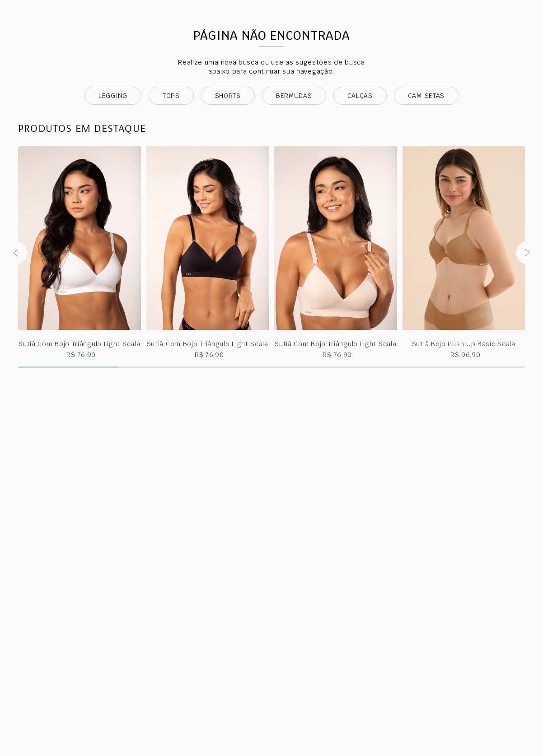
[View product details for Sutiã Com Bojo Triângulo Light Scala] (80, 322)
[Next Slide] (527, 322)
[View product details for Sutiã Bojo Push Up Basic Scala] (464, 322)
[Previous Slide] (16, 322)
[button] (69, 437)
